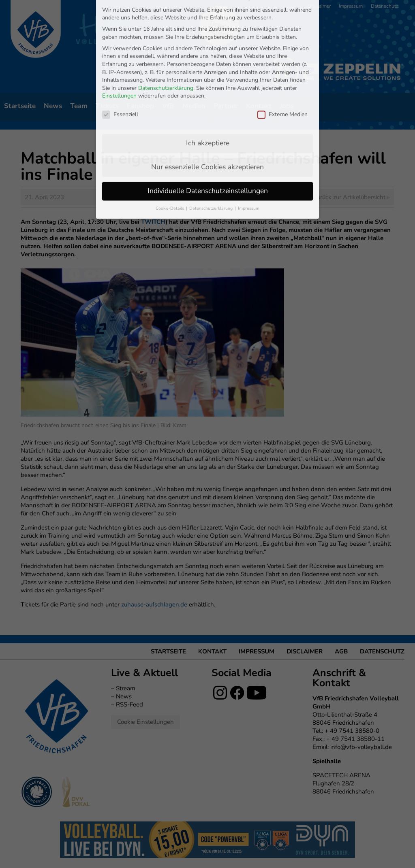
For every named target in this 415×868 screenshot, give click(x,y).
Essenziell (120, 44)
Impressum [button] (249, 138)
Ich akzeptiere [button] (208, 72)
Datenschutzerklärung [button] (212, 138)
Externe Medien (282, 44)
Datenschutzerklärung (166, 18)
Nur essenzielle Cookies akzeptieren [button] (207, 96)
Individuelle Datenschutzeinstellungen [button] (208, 120)
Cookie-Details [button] (170, 138)
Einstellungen (119, 26)
